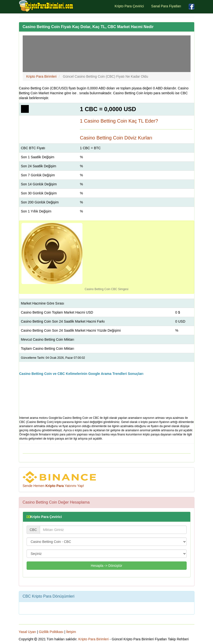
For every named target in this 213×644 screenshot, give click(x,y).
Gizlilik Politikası (51, 632)
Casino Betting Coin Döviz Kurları (116, 138)
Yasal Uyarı (27, 632)
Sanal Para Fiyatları (166, 6)
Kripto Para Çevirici (129, 6)
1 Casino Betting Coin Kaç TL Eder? (119, 121)
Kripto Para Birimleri (93, 639)
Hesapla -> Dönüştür (106, 566)
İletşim (71, 632)
